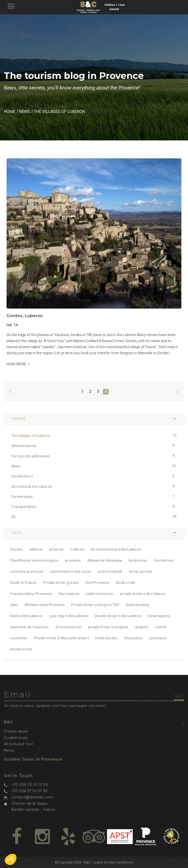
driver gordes (141, 572)
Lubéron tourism (100, 594)
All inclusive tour (19, 744)
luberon (36, 549)
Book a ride (126, 583)
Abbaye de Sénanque (105, 560)
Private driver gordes (61, 583)
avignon (142, 627)
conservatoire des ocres (71, 572)
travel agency (159, 616)
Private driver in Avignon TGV (95, 605)
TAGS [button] (17, 533)
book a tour (138, 560)
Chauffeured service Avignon (34, 560)
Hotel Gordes (106, 638)
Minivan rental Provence (45, 605)
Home (9, 112)
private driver (21, 649)
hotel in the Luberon (26, 616)
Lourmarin (158, 638)
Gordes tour (164, 560)
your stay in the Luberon (69, 616)
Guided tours (16, 738)
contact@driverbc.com (32, 797)
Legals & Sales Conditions (113, 862)
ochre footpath (110, 572)
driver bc (56, 549)
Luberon (77, 549)
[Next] (177, 392)
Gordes (16, 549)
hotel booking (138, 605)
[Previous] (11, 392)
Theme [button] (19, 419)
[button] (11, 859)
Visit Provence (97, 583)
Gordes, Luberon (25, 316)
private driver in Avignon (108, 627)
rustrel (160, 627)
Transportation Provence (31, 594)
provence (73, 560)
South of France (23, 583)
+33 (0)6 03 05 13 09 (30, 785)
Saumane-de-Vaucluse (29, 627)
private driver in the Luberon (118, 616)
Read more (16, 364)
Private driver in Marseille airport (61, 638)
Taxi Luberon (69, 594)
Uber (14, 605)
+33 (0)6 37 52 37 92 (30, 791)
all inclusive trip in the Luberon (116, 549)
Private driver (16, 731)
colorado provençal (27, 572)
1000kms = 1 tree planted (114, 7)
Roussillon (133, 638)
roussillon (19, 638)
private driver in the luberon (143, 594)
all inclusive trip (68, 627)
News (24, 112)
